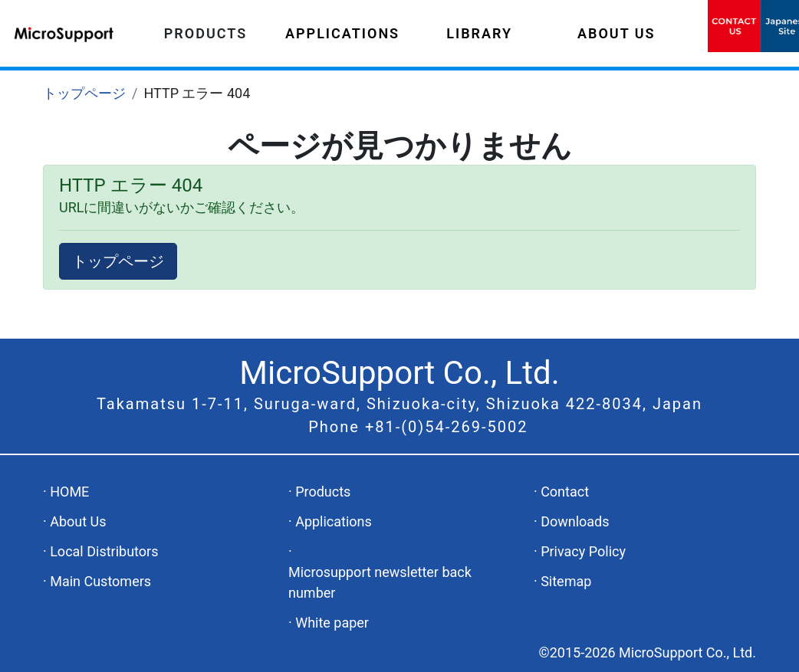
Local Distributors (104, 551)
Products (323, 492)
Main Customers (100, 581)
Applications (334, 521)
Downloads (575, 521)
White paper (332, 623)
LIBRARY (479, 33)
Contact (565, 492)
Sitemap (566, 581)
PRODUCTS (206, 33)
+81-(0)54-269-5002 (447, 427)
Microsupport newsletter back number (380, 582)
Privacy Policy (583, 551)
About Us (78, 521)
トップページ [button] (118, 261)
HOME (69, 492)
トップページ (84, 93)
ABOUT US (617, 33)
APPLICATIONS (342, 33)
